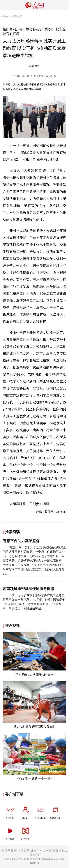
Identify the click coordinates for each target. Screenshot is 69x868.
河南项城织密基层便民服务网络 (29, 589)
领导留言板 (56, 811)
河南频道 (17, 16)
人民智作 (25, 833)
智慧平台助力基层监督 (21, 541)
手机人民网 (40, 811)
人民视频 (10, 833)
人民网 (4, 16)
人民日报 (10, 811)
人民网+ (25, 811)
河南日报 (51, 76)
